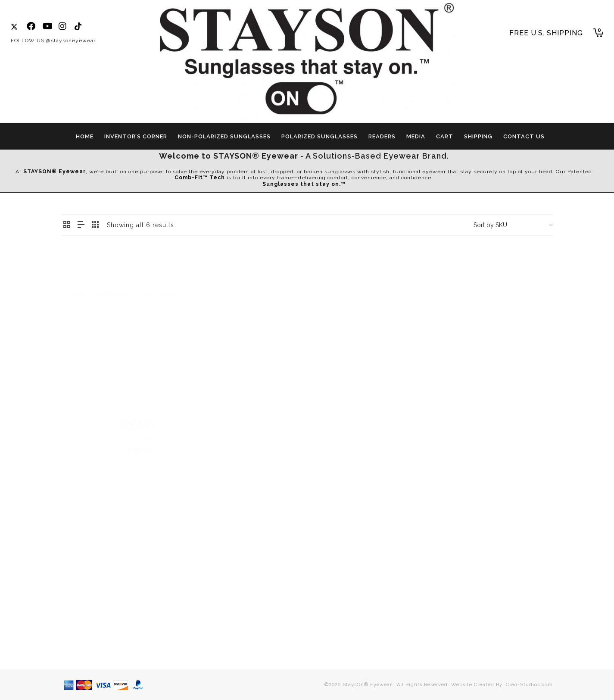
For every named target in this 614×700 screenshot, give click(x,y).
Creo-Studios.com (529, 685)
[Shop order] (513, 225)
